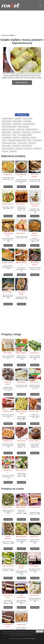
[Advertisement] (22, 22)
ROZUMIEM (40, 631)
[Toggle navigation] (40, 5)
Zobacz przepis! (8, 187)
